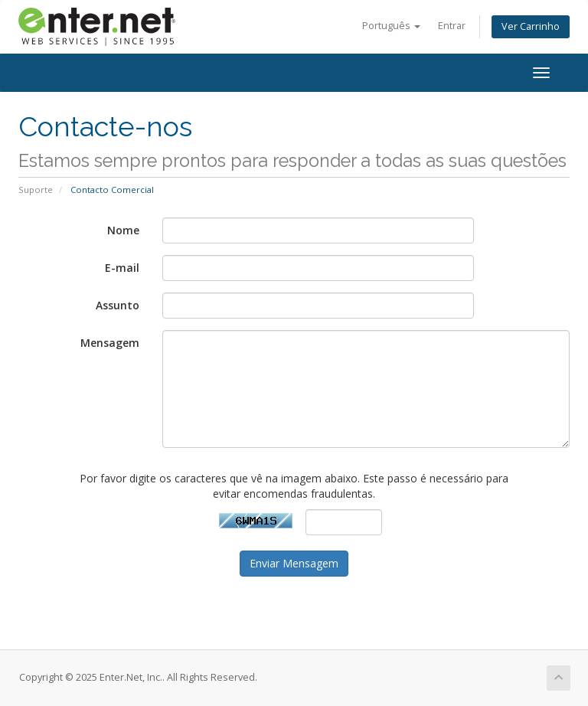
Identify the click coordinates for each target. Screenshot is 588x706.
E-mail (122, 268)
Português (391, 26)
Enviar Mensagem (294, 563)
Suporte (36, 190)
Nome (123, 230)
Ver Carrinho (531, 26)
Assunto (118, 305)
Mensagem (110, 343)
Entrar (452, 26)
